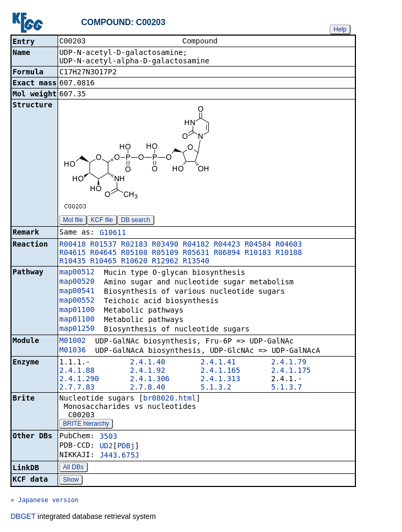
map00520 (77, 282)
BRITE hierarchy (86, 425)
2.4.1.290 (79, 380)
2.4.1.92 (147, 371)
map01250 (77, 329)
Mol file (73, 221)
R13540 (196, 262)
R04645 (103, 253)
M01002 (72, 341)
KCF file (102, 221)
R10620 (134, 262)
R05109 (165, 253)
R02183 (134, 245)
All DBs (73, 468)
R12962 (165, 262)
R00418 (72, 245)
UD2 (106, 447)
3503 (108, 437)
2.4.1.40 (147, 363)
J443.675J (119, 456)
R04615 (72, 253)
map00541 (77, 292)
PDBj (126, 447)
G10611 (113, 234)
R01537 (103, 245)
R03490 (165, 245)
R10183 (258, 253)
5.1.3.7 (287, 388)
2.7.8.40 (147, 388)
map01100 (77, 311)
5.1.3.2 (216, 388)
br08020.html (169, 399)
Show (71, 481)
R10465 (103, 262)
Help (340, 29)
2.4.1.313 (220, 380)
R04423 (227, 245)
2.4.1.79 (289, 363)
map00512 (77, 273)
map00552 (77, 301)
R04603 (289, 245)
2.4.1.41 (218, 363)
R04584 (258, 245)
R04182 (196, 245)
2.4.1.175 (291, 371)
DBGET (23, 517)
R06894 (227, 253)
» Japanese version (44, 501)
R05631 (196, 253)
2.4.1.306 (150, 380)
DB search (136, 221)
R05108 (134, 253)
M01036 (72, 351)
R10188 (289, 253)
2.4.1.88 (77, 371)
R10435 (72, 262)
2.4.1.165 (220, 371)
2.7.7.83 (77, 388)
